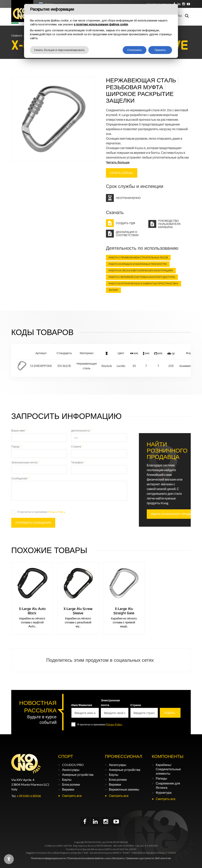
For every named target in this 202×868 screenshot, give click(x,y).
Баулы (67, 779)
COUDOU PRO (73, 765)
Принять (160, 50)
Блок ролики (71, 784)
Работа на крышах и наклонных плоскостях (138, 264)
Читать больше (118, 162)
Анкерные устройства (78, 775)
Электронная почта (25, 462)
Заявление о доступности (140, 858)
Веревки (68, 789)
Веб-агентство (163, 858)
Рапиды (161, 778)
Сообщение (20, 478)
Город (16, 446)
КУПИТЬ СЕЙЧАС (122, 173)
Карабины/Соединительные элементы (168, 769)
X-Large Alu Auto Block (32, 611)
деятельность (81, 430)
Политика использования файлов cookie (89, 858)
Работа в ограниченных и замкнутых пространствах (144, 284)
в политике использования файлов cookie (101, 24)
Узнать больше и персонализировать (59, 50)
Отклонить (135, 50)
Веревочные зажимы (124, 789)
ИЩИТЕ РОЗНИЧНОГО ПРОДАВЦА (174, 514)
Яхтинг (113, 290)
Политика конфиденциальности (48, 858)
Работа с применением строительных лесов (138, 258)
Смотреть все (72, 796)
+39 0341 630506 (29, 796)
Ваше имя (19, 430)
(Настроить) (118, 858)
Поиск (187, 16)
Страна (77, 446)
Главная (17, 36)
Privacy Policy (57, 512)
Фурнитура (164, 792)
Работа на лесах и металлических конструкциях (141, 271)
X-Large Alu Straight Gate (124, 611)
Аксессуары (71, 770)
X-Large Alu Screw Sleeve (78, 611)
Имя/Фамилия (82, 705)
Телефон (78, 462)
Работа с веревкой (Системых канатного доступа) (142, 277)
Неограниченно (128, 198)
